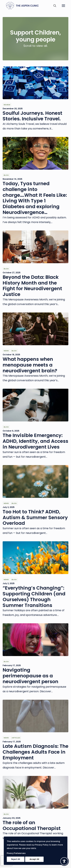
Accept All (34, 859)
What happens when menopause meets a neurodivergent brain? (30, 365)
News (6, 351)
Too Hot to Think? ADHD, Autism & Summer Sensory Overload (35, 517)
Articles (16, 738)
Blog (6, 175)
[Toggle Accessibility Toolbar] (64, 861)
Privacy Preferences (16, 853)
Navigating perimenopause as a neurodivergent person (30, 676)
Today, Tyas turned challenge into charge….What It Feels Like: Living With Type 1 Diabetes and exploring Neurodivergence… (35, 198)
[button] (63, 6)
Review (7, 105)
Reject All (16, 859)
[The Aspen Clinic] (27, 6)
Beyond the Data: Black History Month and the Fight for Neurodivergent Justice (32, 286)
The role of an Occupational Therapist (32, 825)
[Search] (53, 6)
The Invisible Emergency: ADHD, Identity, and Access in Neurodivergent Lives (35, 441)
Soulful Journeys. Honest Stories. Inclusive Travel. (32, 116)
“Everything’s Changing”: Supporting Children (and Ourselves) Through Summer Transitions (34, 597)
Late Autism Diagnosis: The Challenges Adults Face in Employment (35, 752)
